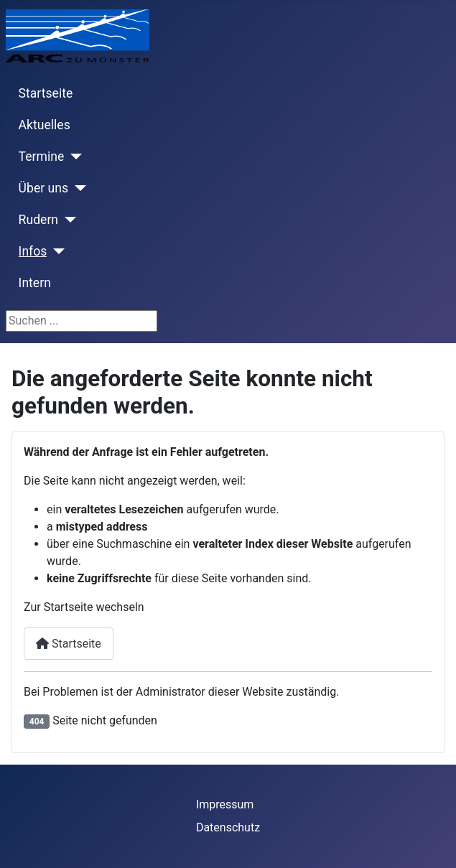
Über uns (43, 188)
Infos (33, 251)
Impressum (225, 804)
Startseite (46, 93)
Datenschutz (228, 827)
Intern (35, 283)
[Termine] (73, 157)
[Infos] (56, 251)
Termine (42, 157)
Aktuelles (45, 125)
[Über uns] (77, 188)
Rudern (38, 220)
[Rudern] (67, 220)
